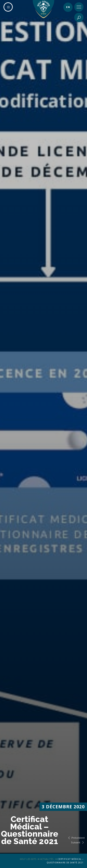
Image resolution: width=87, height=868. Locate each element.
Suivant (78, 842)
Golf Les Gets (28, 859)
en (68, 7)
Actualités (47, 859)
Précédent (76, 838)
